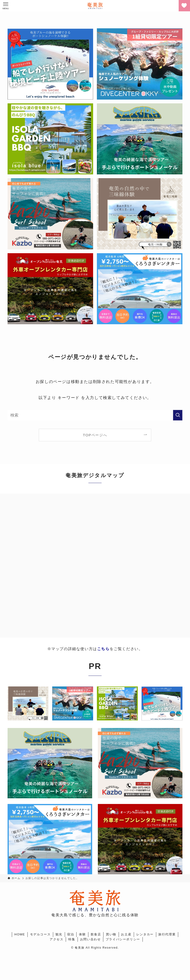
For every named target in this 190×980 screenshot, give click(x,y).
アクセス (56, 939)
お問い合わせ (91, 939)
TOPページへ (95, 435)
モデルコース (40, 934)
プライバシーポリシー (123, 939)
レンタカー (145, 934)
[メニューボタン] (6, 6)
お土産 (126, 934)
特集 (72, 939)
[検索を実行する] (178, 415)
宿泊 (71, 934)
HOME (20, 934)
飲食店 (96, 934)
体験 (82, 934)
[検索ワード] (95, 415)
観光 (59, 934)
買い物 (111, 934)
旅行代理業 (167, 934)
